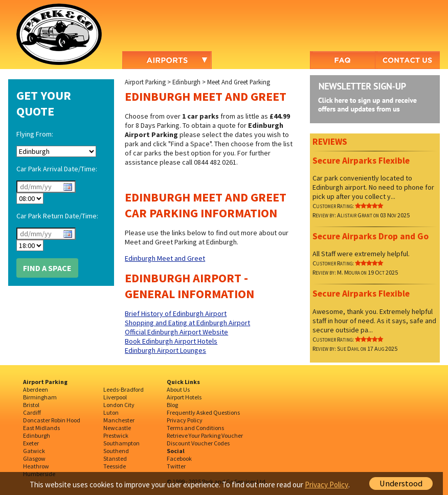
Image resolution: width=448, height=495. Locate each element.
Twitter (176, 466)
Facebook (179, 458)
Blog (172, 405)
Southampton (121, 443)
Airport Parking (145, 82)
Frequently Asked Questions (203, 412)
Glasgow (34, 458)
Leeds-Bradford (124, 389)
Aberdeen (36, 389)
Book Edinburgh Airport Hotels (171, 341)
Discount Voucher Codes (198, 443)
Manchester (119, 420)
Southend (116, 451)
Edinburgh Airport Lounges (165, 350)
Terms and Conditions (195, 428)
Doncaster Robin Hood (52, 420)
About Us (178, 389)
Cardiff (32, 412)
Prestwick (116, 435)
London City (119, 405)
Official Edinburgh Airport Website (176, 332)
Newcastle (117, 428)
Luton (111, 412)
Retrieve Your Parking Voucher (205, 435)
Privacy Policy (185, 420)
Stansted (115, 458)
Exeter (31, 443)
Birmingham (40, 397)
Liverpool (115, 397)
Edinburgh (186, 82)
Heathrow (36, 466)
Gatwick (34, 451)
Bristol (31, 405)
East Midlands (41, 428)
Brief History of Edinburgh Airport (176, 313)
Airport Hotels (184, 397)
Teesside (115, 466)
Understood (401, 483)
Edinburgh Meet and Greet (165, 258)
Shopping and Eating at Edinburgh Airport (187, 323)
